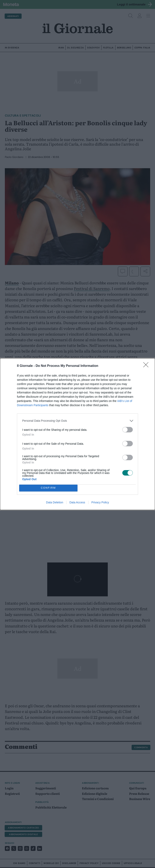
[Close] (147, 366)
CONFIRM (48, 488)
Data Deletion (55, 502)
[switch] (128, 430)
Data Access (77, 502)
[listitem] (77, 421)
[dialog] (77, 434)
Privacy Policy (100, 502)
